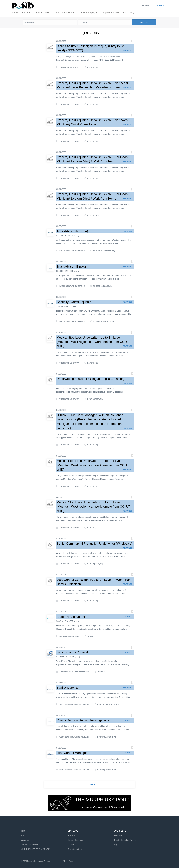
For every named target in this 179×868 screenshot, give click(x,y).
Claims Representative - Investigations (83, 720)
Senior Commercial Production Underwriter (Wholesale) (95, 544)
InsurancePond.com (44, 861)
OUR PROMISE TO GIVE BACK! (36, 849)
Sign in (146, 6)
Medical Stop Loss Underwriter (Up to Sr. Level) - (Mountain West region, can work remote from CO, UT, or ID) (94, 342)
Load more (89, 785)
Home (24, 831)
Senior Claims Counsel (72, 652)
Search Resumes (75, 840)
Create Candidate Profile (125, 840)
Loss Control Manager (72, 753)
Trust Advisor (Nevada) (72, 231)
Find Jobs (144, 22)
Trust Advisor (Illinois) (71, 266)
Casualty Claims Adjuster (74, 302)
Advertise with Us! (76, 849)
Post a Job (72, 835)
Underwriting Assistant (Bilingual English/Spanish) (91, 379)
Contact (25, 835)
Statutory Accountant (71, 617)
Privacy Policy (68, 861)
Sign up (160, 6)
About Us (25, 840)
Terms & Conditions (30, 845)
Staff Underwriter (68, 688)
